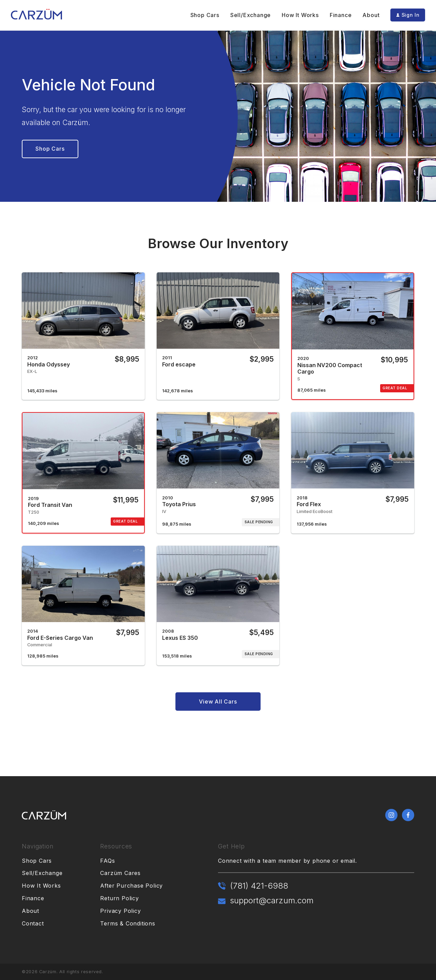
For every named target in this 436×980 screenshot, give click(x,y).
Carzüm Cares (120, 873)
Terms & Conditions (128, 923)
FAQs (107, 861)
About (371, 15)
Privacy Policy (120, 911)
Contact (33, 923)
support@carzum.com (272, 900)
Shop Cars (205, 15)
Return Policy (119, 898)
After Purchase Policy (131, 886)
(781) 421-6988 (259, 886)
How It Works (300, 15)
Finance (341, 15)
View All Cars (218, 702)
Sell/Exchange (251, 15)
